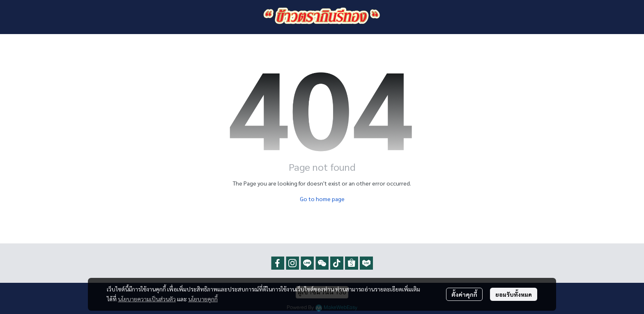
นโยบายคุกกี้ (203, 299)
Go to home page (322, 199)
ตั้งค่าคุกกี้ (464, 294)
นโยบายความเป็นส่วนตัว (147, 299)
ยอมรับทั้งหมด (514, 294)
